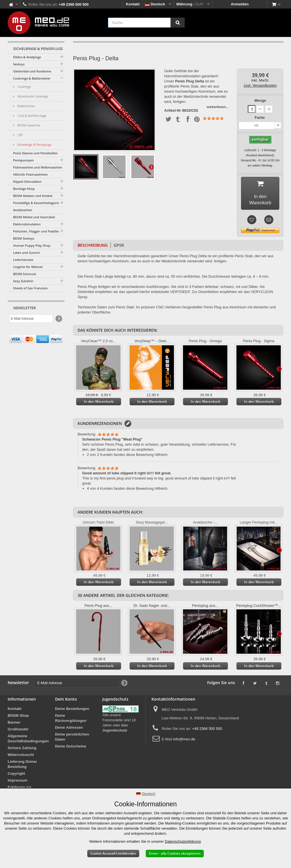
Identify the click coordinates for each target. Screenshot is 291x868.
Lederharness (23, 260)
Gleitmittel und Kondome (32, 71)
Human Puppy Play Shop (32, 245)
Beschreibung (93, 246)
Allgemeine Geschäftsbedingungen (28, 740)
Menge (260, 100)
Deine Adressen (69, 729)
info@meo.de (184, 740)
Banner (14, 723)
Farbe (260, 118)
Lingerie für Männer (28, 267)
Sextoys (19, 64)
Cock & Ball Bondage (31, 116)
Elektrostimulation (27, 224)
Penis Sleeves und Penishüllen (35, 153)
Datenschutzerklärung (183, 841)
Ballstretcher (26, 106)
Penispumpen (23, 160)
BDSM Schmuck (25, 274)
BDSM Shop (18, 717)
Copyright (16, 775)
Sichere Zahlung (22, 749)
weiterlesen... (218, 107)
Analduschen (23, 210)
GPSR (119, 246)
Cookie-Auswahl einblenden (113, 853)
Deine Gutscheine (71, 747)
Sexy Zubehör (23, 281)
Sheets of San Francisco (30, 288)
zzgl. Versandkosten (260, 85)
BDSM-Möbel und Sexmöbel (34, 217)
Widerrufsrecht (21, 756)
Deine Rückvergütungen (71, 719)
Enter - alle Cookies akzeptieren (175, 853)
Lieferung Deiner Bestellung (22, 765)
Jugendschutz (115, 731)
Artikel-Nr (173, 111)
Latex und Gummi (27, 253)
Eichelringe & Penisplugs (34, 145)
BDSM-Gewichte (28, 125)
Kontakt (133, 4)
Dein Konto (66, 700)
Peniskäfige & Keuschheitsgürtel (37, 203)
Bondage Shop (24, 189)
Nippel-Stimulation (27, 181)
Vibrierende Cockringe (32, 96)
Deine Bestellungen (72, 710)
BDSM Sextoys (24, 238)
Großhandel (18, 730)
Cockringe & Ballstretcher (32, 78)
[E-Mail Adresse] (31, 319)
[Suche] (178, 23)
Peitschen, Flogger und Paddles (36, 231)
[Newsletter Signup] (58, 319)
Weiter (151, 167)
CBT (20, 135)
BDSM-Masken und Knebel (33, 196)
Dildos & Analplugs (27, 57)
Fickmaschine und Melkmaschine (38, 167)
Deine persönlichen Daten (72, 738)
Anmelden (240, 4)
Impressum (17, 781)
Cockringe (24, 87)
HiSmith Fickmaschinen (30, 174)
